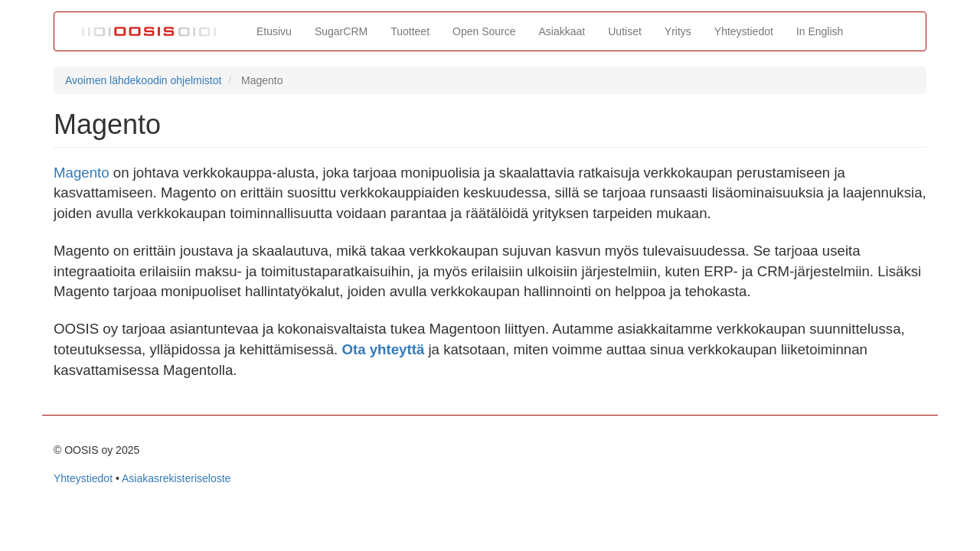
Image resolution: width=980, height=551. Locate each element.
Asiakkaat (562, 31)
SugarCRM (341, 31)
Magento (82, 173)
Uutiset (625, 31)
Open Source (484, 31)
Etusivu (274, 31)
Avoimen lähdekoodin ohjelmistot (143, 80)
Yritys (678, 31)
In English (820, 31)
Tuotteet (410, 31)
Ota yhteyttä (383, 349)
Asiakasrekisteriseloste (176, 478)
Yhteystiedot (744, 31)
